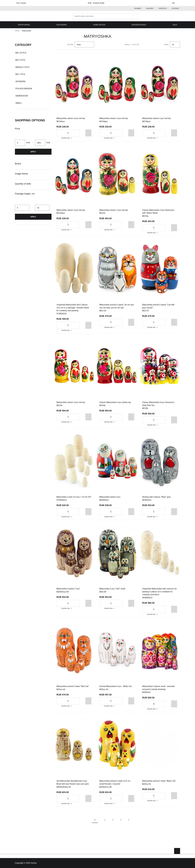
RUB (98, 3)
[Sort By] (84, 44)
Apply (33, 151)
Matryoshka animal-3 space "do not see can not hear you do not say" (117, 306)
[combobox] (106, 16)
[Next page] (139, 823)
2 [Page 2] (105, 823)
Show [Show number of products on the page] (166, 44)
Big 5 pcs (20, 60)
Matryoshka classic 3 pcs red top (114, 210)
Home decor (99, 24)
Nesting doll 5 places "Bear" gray (157, 497)
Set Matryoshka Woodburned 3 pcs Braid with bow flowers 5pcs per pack (73, 786)
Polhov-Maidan (24, 88)
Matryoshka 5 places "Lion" (68, 592)
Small (19, 103)
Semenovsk (22, 96)
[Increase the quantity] (76, 133)
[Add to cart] (84, 133)
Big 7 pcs (20, 74)
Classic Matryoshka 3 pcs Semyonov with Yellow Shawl (158, 211)
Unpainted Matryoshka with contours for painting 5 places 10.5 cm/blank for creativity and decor (159, 595)
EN (175, 3)
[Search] (137, 16)
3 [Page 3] (113, 823)
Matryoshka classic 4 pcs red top (71, 118)
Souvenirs (62, 24)
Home (17, 30)
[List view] (62, 44)
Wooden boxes (139, 24)
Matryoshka (24, 24)
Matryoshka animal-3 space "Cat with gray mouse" (159, 306)
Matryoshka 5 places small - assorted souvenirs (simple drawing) (159, 691)
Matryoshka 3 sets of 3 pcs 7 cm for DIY (72, 498)
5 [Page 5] (129, 823)
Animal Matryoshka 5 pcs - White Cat (116, 689)
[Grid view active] (56, 44)
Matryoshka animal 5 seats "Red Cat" (73, 689)
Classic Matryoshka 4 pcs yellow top (115, 402)
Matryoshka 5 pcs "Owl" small (112, 592)
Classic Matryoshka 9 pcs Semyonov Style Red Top (158, 404)
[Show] (175, 44)
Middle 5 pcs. (23, 67)
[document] (33, 75)
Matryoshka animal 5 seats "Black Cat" (159, 784)
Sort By (70, 44)
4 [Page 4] (121, 823)
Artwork (20, 81)
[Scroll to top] (177, 851)
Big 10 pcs (21, 53)
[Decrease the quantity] (59, 133)
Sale (175, 24)
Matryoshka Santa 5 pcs (110, 497)
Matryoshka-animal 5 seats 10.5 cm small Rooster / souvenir (115, 786)
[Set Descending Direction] (97, 44)
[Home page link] (31, 16)
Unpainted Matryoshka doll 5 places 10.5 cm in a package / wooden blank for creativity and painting (73, 308)
